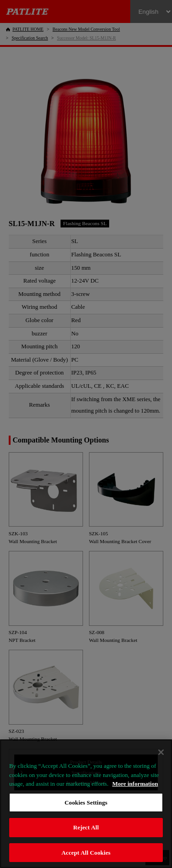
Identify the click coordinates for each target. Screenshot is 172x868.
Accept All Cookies (86, 853)
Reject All (86, 827)
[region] (86, 804)
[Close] (161, 752)
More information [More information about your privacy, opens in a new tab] (135, 784)
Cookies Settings (86, 803)
